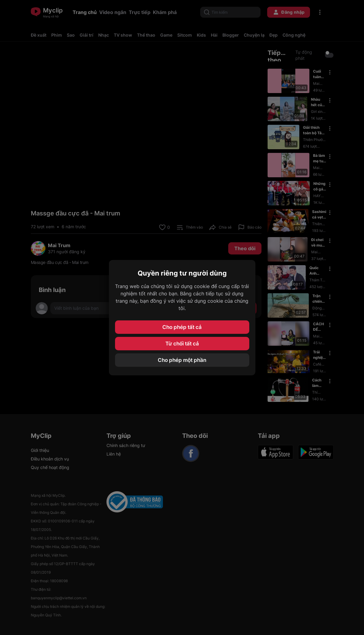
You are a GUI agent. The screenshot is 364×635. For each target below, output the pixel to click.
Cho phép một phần (182, 360)
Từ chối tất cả (182, 344)
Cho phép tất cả (182, 327)
